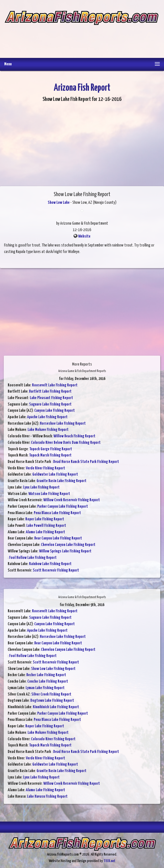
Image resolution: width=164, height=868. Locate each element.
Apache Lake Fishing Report (47, 417)
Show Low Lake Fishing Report (53, 669)
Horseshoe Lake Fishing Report (63, 424)
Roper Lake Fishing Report (45, 519)
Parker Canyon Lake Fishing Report (63, 507)
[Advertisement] (81, 38)
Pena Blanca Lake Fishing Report (57, 513)
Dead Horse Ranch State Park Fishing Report (86, 462)
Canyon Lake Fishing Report (55, 411)
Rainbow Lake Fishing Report (50, 564)
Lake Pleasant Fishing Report (51, 398)
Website (84, 236)
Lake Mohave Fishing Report (48, 430)
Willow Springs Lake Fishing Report (65, 551)
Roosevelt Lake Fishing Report (55, 385)
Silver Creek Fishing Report (51, 694)
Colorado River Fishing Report (53, 739)
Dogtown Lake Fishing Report (52, 701)
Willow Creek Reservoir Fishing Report (72, 500)
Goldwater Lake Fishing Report (55, 475)
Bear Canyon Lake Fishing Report (58, 538)
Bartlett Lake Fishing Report (50, 392)
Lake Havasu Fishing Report (47, 797)
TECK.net (109, 861)
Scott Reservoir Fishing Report (56, 570)
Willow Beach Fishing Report (74, 436)
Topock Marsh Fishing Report (50, 455)
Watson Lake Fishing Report (49, 494)
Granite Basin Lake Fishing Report (61, 481)
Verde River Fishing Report (45, 468)
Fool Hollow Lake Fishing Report (33, 558)
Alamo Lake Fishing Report (45, 532)
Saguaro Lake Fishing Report (50, 404)
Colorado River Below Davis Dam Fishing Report (66, 443)
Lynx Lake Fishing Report (41, 487)
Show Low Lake (59, 203)
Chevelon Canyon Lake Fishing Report (68, 545)
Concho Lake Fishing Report (48, 682)
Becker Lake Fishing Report (46, 675)
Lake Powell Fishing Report (46, 526)
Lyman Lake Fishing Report (45, 688)
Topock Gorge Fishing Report (51, 449)
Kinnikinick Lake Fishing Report (56, 707)
